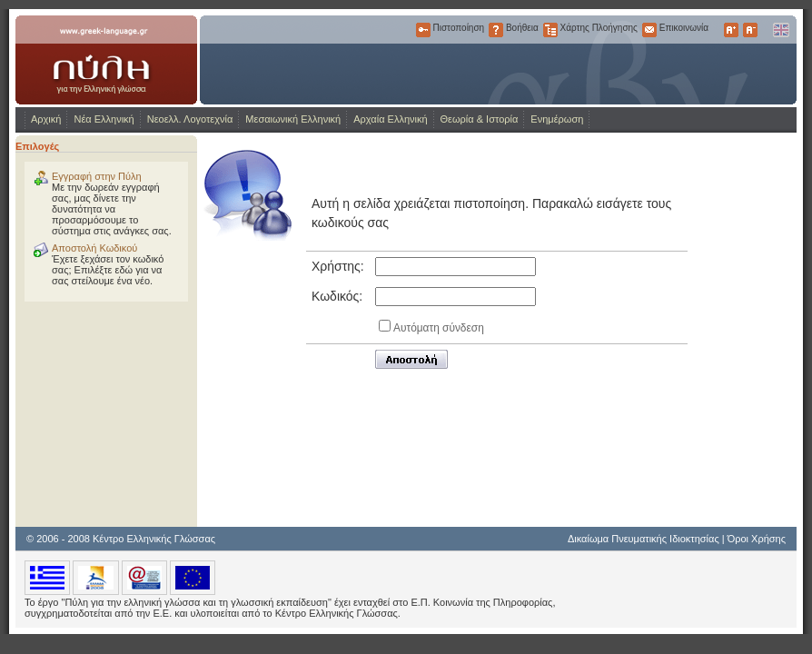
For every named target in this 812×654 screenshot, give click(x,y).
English (780, 30)
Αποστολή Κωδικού (94, 248)
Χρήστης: (338, 266)
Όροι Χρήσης (757, 539)
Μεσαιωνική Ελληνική (293, 119)
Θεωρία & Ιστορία (480, 119)
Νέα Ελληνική (104, 119)
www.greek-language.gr (106, 60)
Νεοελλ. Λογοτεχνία (190, 119)
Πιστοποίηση (423, 30)
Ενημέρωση (557, 119)
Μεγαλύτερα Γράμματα (731, 30)
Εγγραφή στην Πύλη (97, 176)
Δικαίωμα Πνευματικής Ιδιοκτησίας (644, 539)
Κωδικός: (337, 296)
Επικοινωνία (649, 30)
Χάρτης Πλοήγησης (550, 30)
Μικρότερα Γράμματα (750, 30)
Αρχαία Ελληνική (390, 119)
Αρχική (46, 119)
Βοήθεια (496, 30)
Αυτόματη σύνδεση (439, 328)
